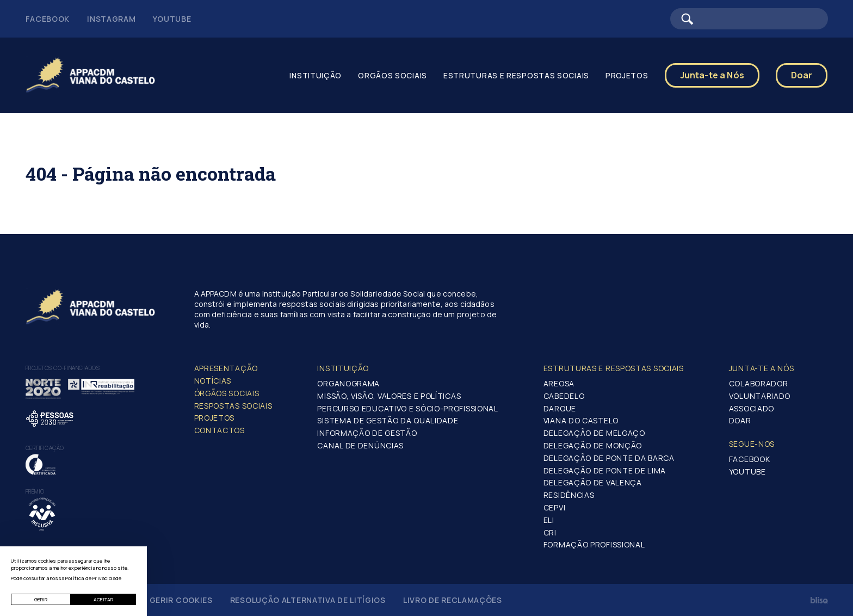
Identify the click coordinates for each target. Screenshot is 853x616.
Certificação (45, 448)
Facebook (48, 19)
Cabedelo (564, 396)
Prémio (35, 491)
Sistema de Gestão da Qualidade (388, 420)
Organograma (348, 383)
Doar (802, 75)
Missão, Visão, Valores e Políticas (389, 396)
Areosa (559, 383)
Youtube (172, 19)
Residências (569, 495)
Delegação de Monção (593, 445)
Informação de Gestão (367, 433)
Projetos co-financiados (63, 368)
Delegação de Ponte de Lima (605, 470)
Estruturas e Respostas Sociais (516, 75)
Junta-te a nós (762, 368)
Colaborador (759, 383)
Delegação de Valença (593, 482)
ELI (549, 520)
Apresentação (226, 368)
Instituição (316, 75)
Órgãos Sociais (227, 393)
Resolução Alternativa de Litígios (308, 600)
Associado (752, 408)
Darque (560, 408)
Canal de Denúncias (360, 445)
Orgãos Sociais (392, 75)
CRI (550, 532)
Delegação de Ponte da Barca (609, 458)
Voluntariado (760, 396)
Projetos (627, 75)
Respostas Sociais (233, 406)
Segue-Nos (752, 444)
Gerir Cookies (181, 600)
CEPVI (555, 507)
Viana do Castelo (581, 420)
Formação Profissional (594, 544)
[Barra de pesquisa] (749, 19)
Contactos (220, 430)
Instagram (111, 19)
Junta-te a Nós (712, 75)
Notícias (213, 381)
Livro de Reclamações (453, 600)
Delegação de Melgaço (594, 433)
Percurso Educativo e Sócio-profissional (407, 408)
